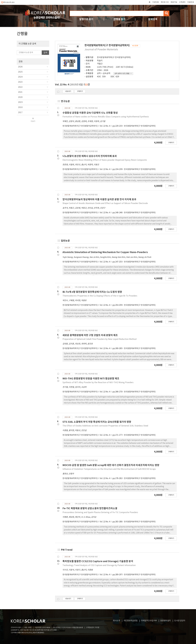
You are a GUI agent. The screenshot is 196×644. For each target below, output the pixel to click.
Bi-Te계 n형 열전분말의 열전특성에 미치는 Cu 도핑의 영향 (92, 292)
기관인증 (155, 2)
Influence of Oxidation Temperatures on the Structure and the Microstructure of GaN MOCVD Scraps (109, 469)
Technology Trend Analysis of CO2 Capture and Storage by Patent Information (99, 565)
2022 (20, 87)
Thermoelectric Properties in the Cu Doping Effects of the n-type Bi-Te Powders (100, 296)
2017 (20, 112)
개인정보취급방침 (130, 621)
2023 (20, 82)
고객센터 (182, 2)
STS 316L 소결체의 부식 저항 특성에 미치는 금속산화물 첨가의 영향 (97, 422)
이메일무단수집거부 (149, 621)
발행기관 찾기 (86, 19)
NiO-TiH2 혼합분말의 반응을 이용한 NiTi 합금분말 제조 (91, 379)
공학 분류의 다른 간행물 (123, 74)
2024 (20, 77)
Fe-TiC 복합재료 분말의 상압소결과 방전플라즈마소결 (90, 508)
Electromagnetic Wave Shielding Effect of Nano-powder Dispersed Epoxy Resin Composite (105, 160)
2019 (20, 102)
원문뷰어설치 (165, 621)
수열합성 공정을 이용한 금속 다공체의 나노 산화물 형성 (90, 113)
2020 (20, 97)
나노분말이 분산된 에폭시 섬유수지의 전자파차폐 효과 (90, 156)
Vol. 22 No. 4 (105, 126)
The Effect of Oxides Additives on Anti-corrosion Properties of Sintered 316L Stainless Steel (105, 426)
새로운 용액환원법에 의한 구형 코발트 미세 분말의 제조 (90, 335)
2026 (20, 67)
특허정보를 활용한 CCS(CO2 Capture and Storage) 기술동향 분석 (98, 561)
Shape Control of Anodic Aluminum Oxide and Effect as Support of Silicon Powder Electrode (105, 203)
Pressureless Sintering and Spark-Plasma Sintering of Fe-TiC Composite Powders (100, 512)
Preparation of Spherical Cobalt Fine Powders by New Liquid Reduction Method (99, 339)
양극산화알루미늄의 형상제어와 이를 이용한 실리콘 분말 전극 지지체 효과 (99, 199)
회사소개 (116, 621)
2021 (20, 92)
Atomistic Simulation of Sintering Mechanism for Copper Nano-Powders (105, 252)
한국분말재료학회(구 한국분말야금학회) (114, 57)
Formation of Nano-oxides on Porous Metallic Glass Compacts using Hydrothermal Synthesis (106, 117)
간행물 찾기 (119, 19)
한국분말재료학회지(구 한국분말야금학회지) (80, 126)
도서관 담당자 (180, 621)
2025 (20, 72)
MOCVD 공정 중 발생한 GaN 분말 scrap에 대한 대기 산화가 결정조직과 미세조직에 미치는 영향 (111, 465)
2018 (20, 107)
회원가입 (174, 2)
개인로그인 (165, 2)
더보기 (33, 120)
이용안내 (191, 2)
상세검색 (153, 19)
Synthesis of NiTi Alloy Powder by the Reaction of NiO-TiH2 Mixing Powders (98, 382)
